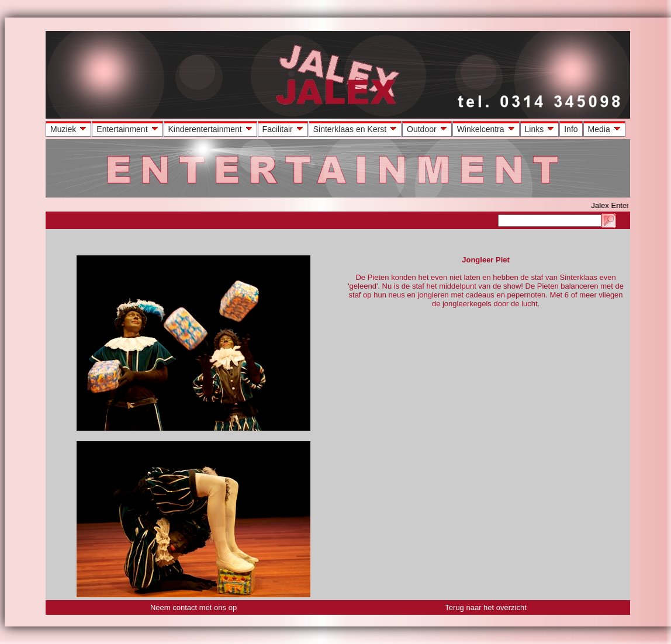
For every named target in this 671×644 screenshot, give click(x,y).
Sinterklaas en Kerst (356, 129)
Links (541, 129)
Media (606, 129)
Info (571, 129)
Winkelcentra (487, 129)
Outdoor (428, 129)
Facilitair (284, 129)
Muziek (70, 129)
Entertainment (128, 129)
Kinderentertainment (212, 129)
